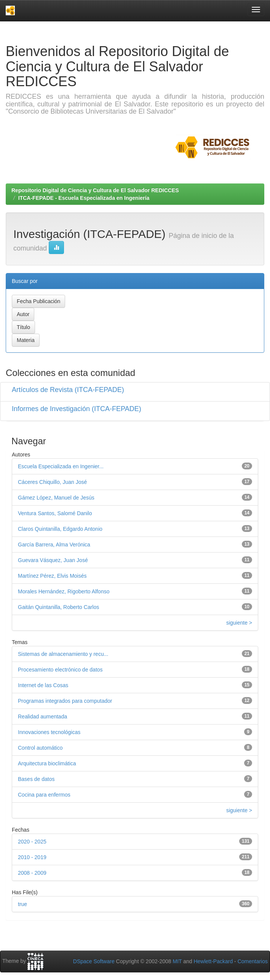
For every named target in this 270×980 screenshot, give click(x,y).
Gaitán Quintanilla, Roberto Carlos (58, 607)
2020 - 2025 (32, 842)
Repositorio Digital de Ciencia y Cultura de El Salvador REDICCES (95, 190)
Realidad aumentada (42, 717)
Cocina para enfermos (44, 795)
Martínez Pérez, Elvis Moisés (52, 576)
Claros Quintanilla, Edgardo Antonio (60, 529)
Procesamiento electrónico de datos (60, 670)
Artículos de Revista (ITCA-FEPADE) (68, 390)
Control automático (40, 748)
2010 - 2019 (32, 857)
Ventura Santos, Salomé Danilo (55, 513)
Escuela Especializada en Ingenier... (61, 466)
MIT (177, 961)
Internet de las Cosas (43, 685)
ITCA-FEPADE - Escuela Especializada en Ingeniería (84, 198)
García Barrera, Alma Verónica (54, 545)
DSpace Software (94, 961)
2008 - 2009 (32, 873)
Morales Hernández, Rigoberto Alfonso (64, 591)
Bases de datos (36, 779)
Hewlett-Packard (213, 961)
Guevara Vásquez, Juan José (53, 560)
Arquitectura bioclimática (47, 763)
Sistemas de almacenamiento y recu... (63, 654)
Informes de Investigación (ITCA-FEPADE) (77, 409)
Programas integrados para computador (65, 701)
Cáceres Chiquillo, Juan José (52, 482)
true (22, 904)
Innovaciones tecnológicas (49, 732)
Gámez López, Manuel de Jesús (56, 498)
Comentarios (253, 961)
